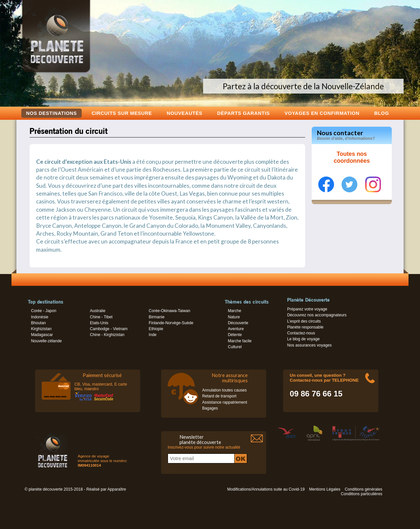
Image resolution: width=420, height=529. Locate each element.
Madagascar (42, 335)
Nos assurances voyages (309, 345)
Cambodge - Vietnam (109, 329)
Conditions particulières (362, 494)
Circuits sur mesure (122, 113)
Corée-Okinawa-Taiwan (169, 311)
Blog (381, 113)
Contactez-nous (301, 333)
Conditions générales (364, 489)
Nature (234, 317)
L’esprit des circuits (304, 321)
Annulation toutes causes (224, 390)
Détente (235, 335)
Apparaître (117, 489)
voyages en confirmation (322, 113)
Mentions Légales (325, 489)
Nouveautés (185, 113)
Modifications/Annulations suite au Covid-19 (266, 489)
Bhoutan (38, 323)
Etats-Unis (99, 323)
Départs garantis (243, 113)
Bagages (210, 408)
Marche (234, 311)
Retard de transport (219, 396)
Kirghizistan (41, 329)
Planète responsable (305, 327)
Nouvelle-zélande (46, 341)
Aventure (236, 329)
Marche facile (240, 341)
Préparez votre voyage (307, 309)
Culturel (235, 347)
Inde (153, 335)
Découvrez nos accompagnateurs (317, 315)
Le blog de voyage (303, 339)
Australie (98, 311)
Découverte (238, 323)
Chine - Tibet (101, 317)
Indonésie (40, 317)
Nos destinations (52, 113)
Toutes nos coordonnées (352, 158)
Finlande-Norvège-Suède (171, 323)
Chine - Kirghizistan (107, 335)
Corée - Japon (43, 311)
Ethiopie (156, 329)
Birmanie (157, 317)
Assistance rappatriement (225, 402)
